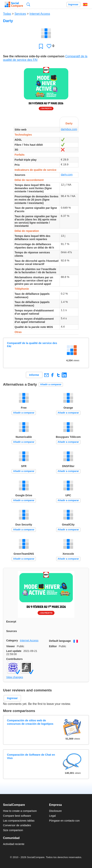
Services (20, 14)
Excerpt (11, 622)
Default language (60, 641)
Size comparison (13, 830)
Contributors (14, 659)
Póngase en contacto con (64, 821)
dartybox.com (69, 129)
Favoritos (41, 46)
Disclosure (55, 811)
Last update (14, 651)
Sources (12, 631)
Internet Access (40, 14)
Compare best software (17, 816)
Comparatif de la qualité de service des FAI (32, 345)
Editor (53, 646)
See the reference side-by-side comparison (34, 56)
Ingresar (73, 4)
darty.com (67, 175)
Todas (7, 14)
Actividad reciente (14, 844)
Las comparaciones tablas (19, 821)
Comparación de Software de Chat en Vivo (31, 756)
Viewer (11, 646)
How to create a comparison (20, 811)
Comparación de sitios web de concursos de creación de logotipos (30, 722)
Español (85, 4)
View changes (15, 677)
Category (12, 640)
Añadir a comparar (51, 384)
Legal (52, 816)
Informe (34, 375)
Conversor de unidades (17, 825)
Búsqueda (28, 4)
